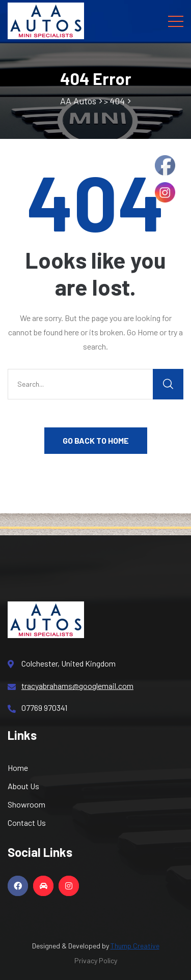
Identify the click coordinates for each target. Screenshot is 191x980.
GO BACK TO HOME (96, 440)
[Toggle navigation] (176, 21)
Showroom (26, 804)
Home (18, 768)
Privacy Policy (96, 960)
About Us (23, 786)
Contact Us (27, 823)
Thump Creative (135, 946)
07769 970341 (37, 708)
